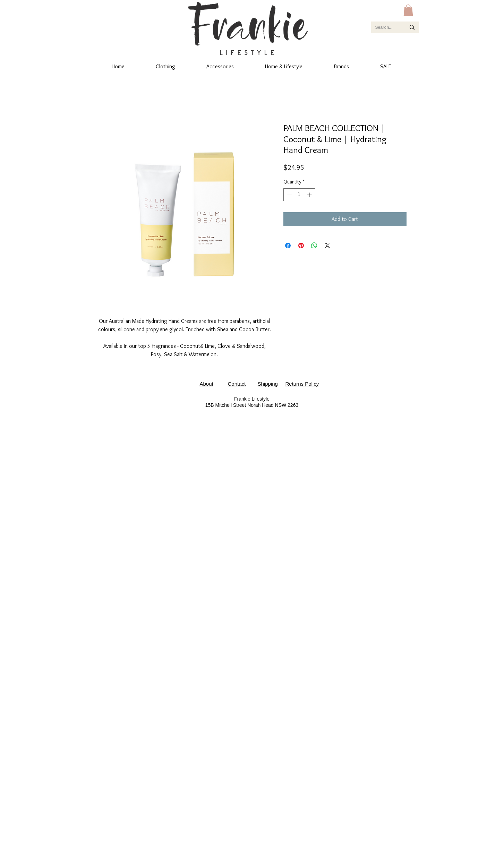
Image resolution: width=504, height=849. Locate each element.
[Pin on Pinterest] (301, 246)
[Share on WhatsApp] (314, 246)
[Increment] (310, 195)
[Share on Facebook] (288, 246)
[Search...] (385, 27)
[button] (408, 10)
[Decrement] (289, 195)
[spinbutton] (299, 195)
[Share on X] (327, 246)
